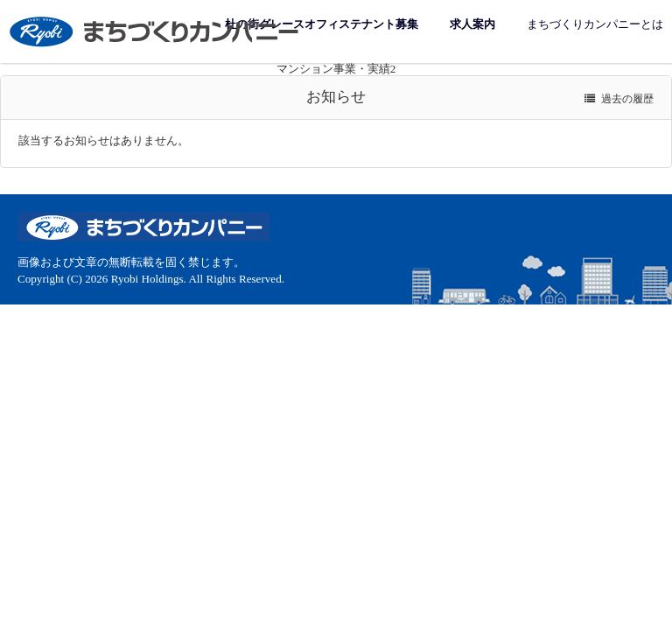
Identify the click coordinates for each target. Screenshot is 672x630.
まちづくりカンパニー (156, 31)
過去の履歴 (619, 99)
